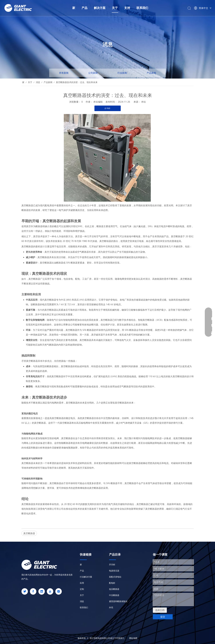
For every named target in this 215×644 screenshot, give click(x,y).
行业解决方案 (86, 577)
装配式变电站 (115, 577)
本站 (143, 102)
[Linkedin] (42, 591)
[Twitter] (25, 591)
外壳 (111, 607)
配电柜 (112, 583)
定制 (82, 589)
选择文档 (160, 610)
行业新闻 (122, 73)
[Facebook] (33, 591)
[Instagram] (59, 591)
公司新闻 (93, 73)
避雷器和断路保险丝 (118, 601)
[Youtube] (50, 591)
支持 (127, 8)
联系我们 (142, 8)
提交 (163, 617)
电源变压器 (114, 571)
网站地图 (133, 638)
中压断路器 (114, 595)
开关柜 (112, 565)
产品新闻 (151, 73)
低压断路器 (114, 589)
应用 (82, 583)
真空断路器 (29, 533)
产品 (85, 8)
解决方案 (100, 8)
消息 (82, 601)
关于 (115, 8)
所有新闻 (64, 73)
